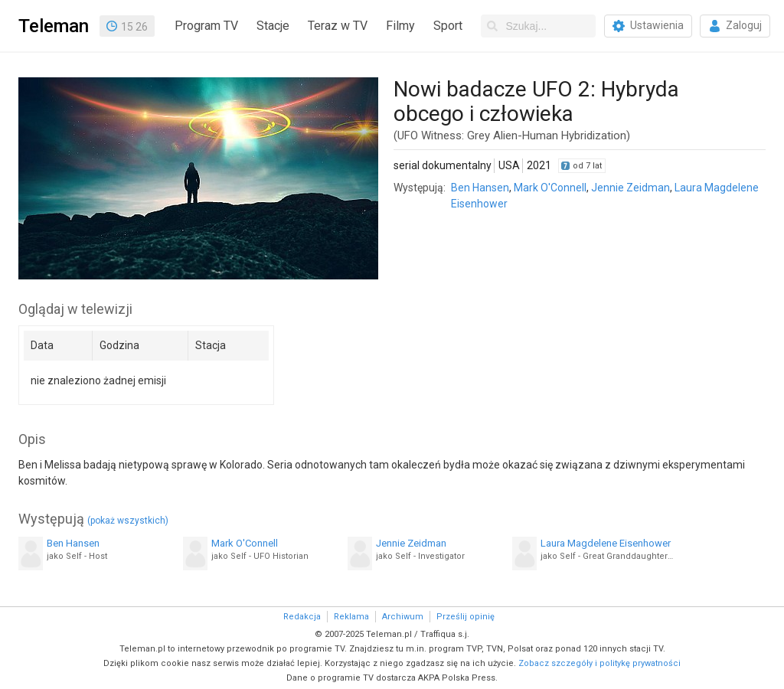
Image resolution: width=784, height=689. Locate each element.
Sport (448, 26)
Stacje (273, 26)
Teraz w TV (338, 26)
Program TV (206, 26)
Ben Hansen (480, 188)
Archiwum (403, 617)
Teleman (54, 26)
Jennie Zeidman (630, 188)
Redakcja (302, 617)
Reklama (351, 617)
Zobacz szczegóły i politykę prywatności (599, 663)
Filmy (400, 26)
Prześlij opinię (465, 617)
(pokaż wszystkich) (128, 521)
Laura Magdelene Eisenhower (606, 543)
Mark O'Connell (550, 188)
